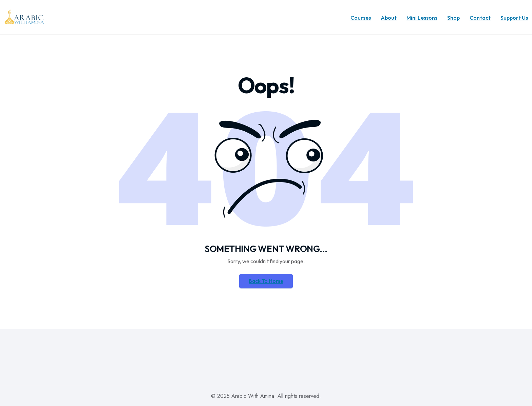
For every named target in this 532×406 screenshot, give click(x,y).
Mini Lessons (422, 18)
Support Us (514, 18)
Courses (361, 18)
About (389, 18)
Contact (480, 18)
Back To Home (266, 281)
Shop (453, 18)
